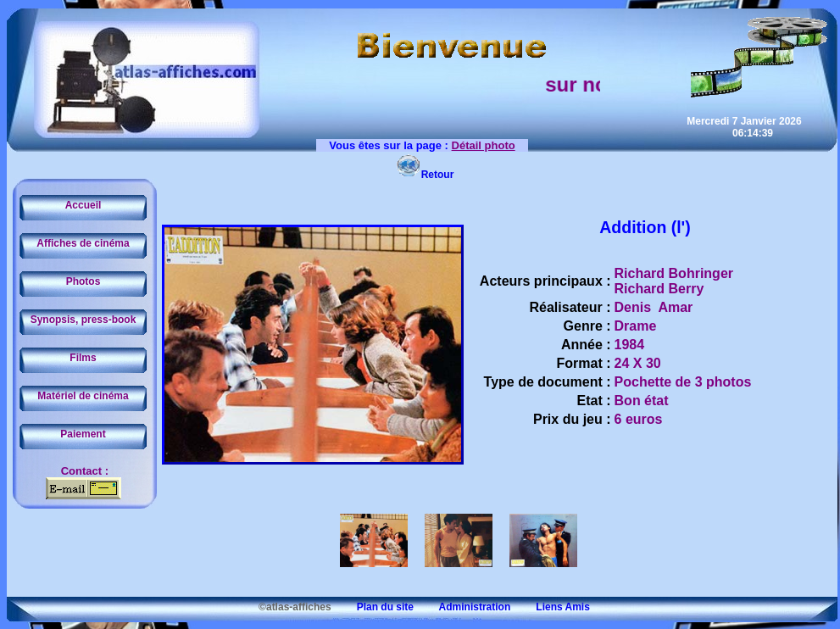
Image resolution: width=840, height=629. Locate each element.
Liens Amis (552, 607)
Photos (83, 281)
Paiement (83, 434)
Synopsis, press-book (83, 320)
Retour (425, 175)
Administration (463, 607)
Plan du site (374, 607)
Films (83, 358)
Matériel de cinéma (83, 396)
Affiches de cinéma (83, 243)
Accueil (83, 205)
